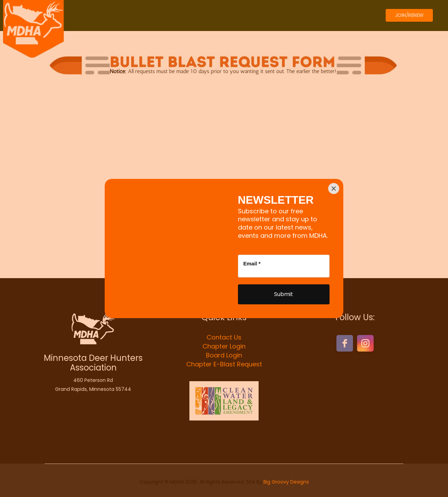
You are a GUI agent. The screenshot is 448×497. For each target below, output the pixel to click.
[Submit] (284, 294)
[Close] (334, 189)
